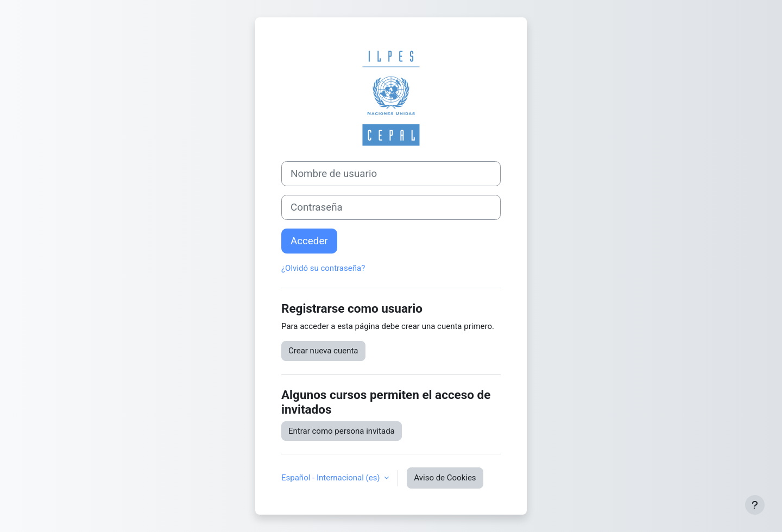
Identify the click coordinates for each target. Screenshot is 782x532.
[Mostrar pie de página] (755, 505)
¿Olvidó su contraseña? (323, 268)
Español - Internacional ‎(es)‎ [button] (332, 478)
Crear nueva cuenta (323, 351)
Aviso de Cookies (445, 478)
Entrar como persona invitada (342, 431)
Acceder (309, 241)
